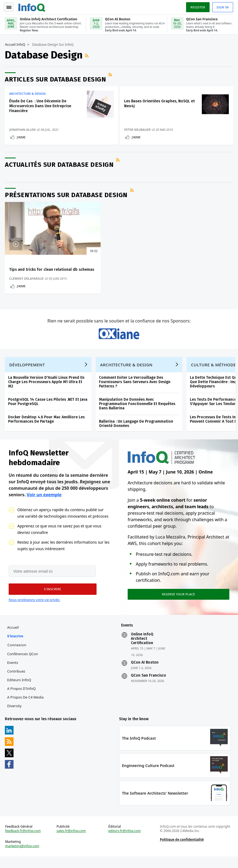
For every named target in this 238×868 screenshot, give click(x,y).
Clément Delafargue (27, 284)
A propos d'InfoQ (22, 699)
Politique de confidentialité (182, 851)
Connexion (17, 655)
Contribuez (17, 681)
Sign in (222, 6)
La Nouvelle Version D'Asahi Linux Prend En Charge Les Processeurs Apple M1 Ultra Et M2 (47, 390)
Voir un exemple (44, 504)
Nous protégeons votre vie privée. (34, 609)
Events (13, 673)
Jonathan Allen (23, 128)
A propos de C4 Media (26, 707)
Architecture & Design (28, 93)
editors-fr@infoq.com (125, 842)
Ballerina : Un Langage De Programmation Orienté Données (137, 432)
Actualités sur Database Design (60, 165)
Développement (28, 373)
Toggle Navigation (11, 6)
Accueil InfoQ (16, 44)
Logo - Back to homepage (32, 6)
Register (197, 6)
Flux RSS (88, 55)
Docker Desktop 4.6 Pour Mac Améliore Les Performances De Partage (47, 428)
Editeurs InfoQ (20, 690)
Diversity (15, 716)
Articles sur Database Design (56, 78)
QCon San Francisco (148, 686)
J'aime (22, 136)
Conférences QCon (23, 664)
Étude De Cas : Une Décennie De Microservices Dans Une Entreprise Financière (41, 105)
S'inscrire (16, 646)
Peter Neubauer (139, 128)
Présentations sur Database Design (67, 195)
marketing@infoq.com (23, 857)
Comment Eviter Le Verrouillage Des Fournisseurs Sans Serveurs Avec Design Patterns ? (135, 390)
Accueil (13, 637)
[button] (51, 599)
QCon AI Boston (145, 673)
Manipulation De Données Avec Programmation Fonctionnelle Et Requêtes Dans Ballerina (138, 412)
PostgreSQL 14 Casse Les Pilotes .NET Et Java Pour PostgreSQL (48, 410)
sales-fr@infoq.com (72, 842)
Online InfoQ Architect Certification (142, 649)
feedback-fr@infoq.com (24, 842)
